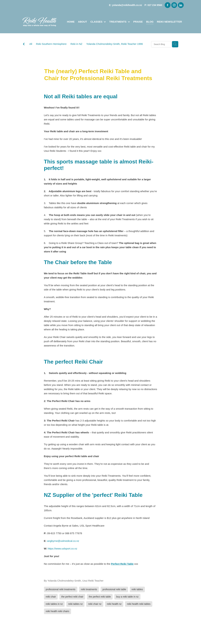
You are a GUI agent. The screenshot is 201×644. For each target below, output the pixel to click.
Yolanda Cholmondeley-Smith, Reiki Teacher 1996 (114, 44)
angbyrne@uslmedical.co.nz (63, 541)
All (31, 44)
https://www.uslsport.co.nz (63, 549)
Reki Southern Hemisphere (51, 44)
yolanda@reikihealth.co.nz (127, 5)
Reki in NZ (76, 44)
